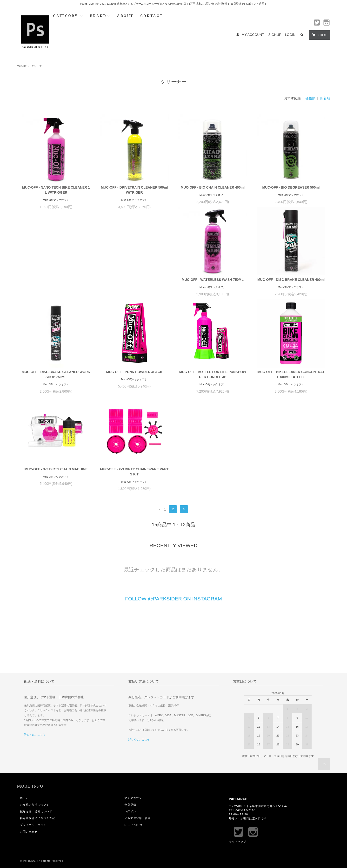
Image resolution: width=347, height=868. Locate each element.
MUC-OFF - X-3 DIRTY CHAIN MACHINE (213, 382)
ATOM (138, 738)
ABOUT (125, 16)
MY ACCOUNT (253, 35)
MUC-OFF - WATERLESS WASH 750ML (56, 285)
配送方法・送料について (36, 724)
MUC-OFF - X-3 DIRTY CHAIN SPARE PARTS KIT (291, 385)
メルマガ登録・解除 (137, 731)
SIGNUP (275, 35)
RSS (127, 738)
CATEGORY (68, 16)
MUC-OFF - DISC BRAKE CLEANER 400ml (134, 285)
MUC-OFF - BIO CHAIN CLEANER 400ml (213, 187)
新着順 (325, 98)
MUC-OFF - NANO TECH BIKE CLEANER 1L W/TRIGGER (56, 190)
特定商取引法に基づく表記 (37, 731)
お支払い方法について (35, 717)
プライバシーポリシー (35, 738)
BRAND (100, 16)
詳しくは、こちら (35, 647)
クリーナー (38, 66)
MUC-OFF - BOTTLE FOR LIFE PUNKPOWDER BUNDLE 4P (56, 385)
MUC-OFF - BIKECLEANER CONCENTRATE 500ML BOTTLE (134, 385)
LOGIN (290, 35)
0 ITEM (319, 35)
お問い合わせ (29, 744)
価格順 (310, 98)
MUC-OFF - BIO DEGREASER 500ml (291, 187)
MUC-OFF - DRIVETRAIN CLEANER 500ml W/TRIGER (134, 190)
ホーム (24, 711)
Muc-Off (22, 66)
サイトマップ (238, 754)
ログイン (130, 724)
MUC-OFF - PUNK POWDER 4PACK (291, 285)
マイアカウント (135, 711)
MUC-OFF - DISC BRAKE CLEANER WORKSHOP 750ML (213, 287)
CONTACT (152, 16)
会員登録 (130, 717)
